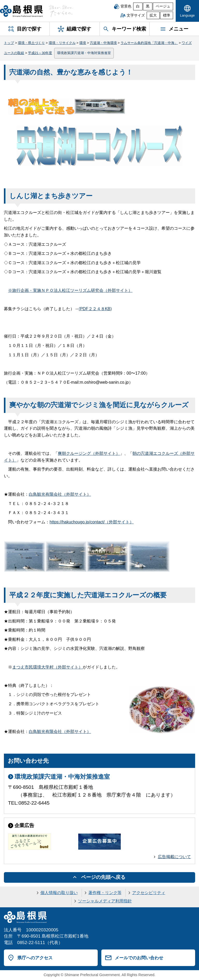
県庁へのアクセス (35, 958)
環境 (83, 43)
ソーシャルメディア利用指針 (105, 901)
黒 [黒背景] (148, 6)
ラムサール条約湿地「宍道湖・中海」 (149, 43)
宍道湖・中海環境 (103, 43)
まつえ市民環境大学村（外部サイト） (47, 667)
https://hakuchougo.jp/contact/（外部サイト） (92, 522)
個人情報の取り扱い (59, 893)
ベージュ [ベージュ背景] (163, 6)
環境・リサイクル (62, 43)
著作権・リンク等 (105, 893)
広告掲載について (174, 857)
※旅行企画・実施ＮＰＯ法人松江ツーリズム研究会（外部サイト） (70, 290)
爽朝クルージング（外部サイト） (89, 453)
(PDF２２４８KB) (95, 309)
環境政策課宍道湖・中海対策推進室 (84, 53)
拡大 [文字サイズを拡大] (153, 15)
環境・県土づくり (31, 43)
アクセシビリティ (149, 893)
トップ (9, 43)
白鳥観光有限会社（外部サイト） (60, 494)
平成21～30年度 (40, 53)
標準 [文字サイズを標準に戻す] (167, 15)
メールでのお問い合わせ (139, 958)
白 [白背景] (138, 6)
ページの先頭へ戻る (103, 877)
